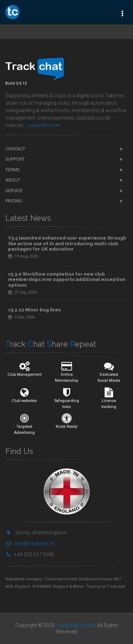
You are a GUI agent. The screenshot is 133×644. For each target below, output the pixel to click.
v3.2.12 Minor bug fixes (34, 310)
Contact (15, 149)
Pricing (14, 201)
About (13, 180)
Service (14, 191)
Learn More (43, 125)
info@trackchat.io (30, 544)
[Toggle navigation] (122, 13)
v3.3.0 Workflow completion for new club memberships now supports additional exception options (67, 280)
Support (15, 159)
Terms (13, 170)
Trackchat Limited (76, 625)
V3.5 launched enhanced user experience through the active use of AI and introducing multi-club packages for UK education (67, 243)
